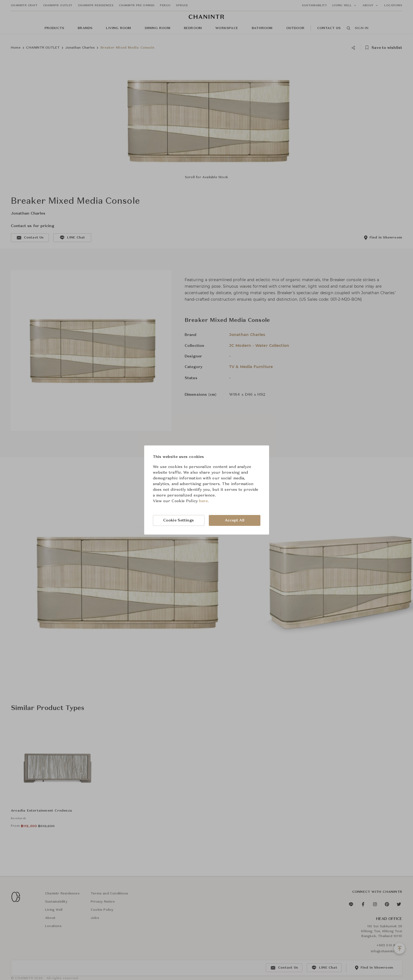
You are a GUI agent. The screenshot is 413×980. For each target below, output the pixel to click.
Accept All (235, 520)
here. (204, 501)
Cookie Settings (179, 520)
